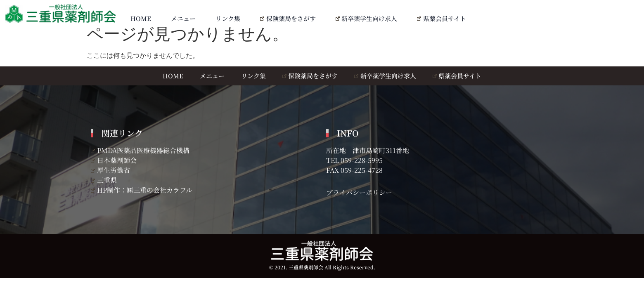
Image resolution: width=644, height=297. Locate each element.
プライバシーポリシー (359, 192)
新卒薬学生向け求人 (367, 18)
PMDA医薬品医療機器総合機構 (140, 150)
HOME (141, 18)
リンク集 (228, 18)
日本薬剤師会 (114, 160)
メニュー (183, 18)
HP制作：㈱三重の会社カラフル (142, 190)
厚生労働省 (110, 170)
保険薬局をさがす (288, 18)
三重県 (104, 180)
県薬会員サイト (442, 18)
